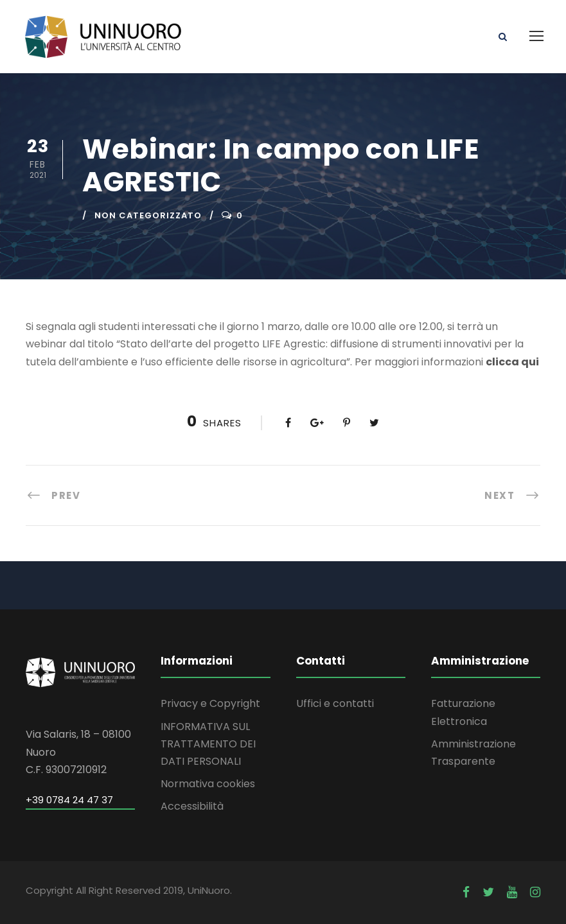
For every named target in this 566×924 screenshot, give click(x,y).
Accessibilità (192, 806)
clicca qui (512, 362)
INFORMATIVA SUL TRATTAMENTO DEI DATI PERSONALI (208, 744)
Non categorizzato (148, 215)
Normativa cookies (208, 784)
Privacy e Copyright (210, 703)
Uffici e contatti (335, 703)
